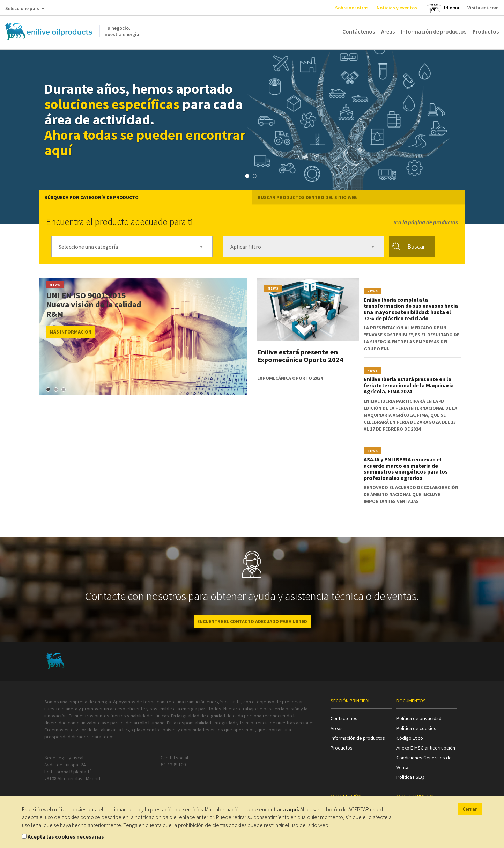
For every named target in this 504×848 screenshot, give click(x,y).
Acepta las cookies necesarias (66, 836)
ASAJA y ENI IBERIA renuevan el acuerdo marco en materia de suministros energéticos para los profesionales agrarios (406, 469)
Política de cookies (416, 728)
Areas (388, 31)
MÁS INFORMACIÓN (71, 332)
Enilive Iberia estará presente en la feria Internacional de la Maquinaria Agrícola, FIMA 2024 (409, 385)
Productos (486, 31)
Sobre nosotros (352, 8)
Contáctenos (359, 31)
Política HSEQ (410, 777)
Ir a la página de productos (426, 222)
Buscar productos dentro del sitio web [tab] (307, 197)
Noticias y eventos (397, 8)
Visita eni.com (483, 8)
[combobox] (132, 247)
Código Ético (410, 738)
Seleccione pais (25, 10)
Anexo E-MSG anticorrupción (426, 748)
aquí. (293, 809)
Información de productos (434, 31)
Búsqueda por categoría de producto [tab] (91, 197)
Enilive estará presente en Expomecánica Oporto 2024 (300, 356)
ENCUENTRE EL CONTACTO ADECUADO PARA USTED (252, 621)
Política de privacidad (419, 718)
